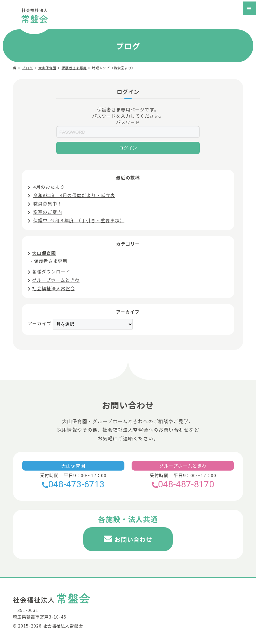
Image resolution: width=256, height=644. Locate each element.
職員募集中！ (48, 204)
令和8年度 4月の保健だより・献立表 (74, 195)
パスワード (128, 122)
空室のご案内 (48, 212)
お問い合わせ (133, 539)
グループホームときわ (56, 280)
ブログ (28, 68)
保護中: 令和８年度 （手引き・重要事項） (79, 220)
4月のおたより (49, 187)
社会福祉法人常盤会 (54, 288)
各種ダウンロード (51, 272)
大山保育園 (47, 68)
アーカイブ (40, 323)
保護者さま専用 (74, 68)
